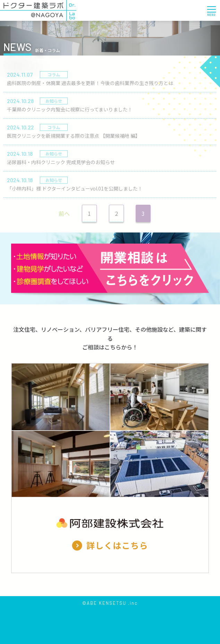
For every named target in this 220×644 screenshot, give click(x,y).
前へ (64, 213)
